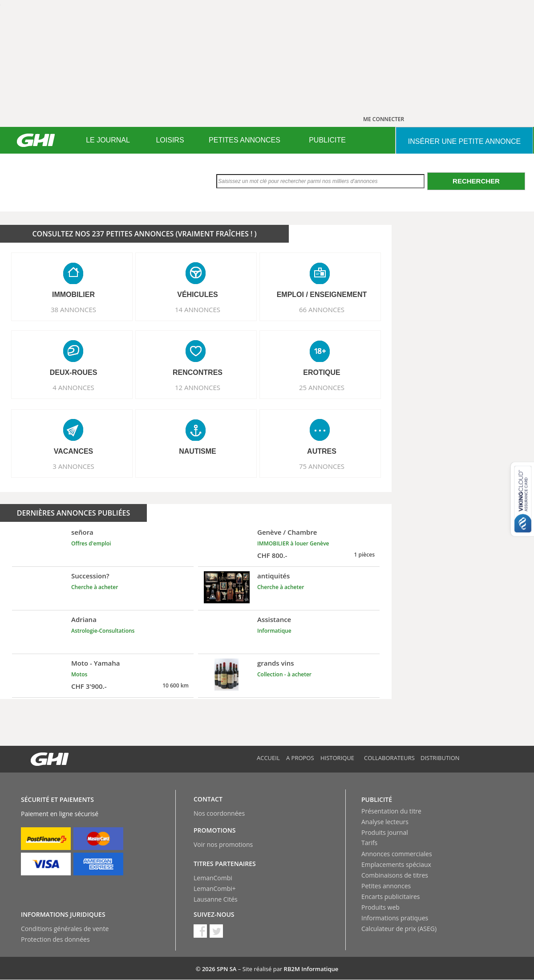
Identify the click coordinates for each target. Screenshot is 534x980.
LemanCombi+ (215, 889)
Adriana (84, 619)
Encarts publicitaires (390, 897)
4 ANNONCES (73, 387)
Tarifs (369, 843)
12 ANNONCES (198, 387)
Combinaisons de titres (395, 875)
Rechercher (476, 181)
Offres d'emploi (91, 543)
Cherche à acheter (95, 587)
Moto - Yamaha (96, 663)
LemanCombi (213, 878)
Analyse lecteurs (385, 822)
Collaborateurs (389, 758)
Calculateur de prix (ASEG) (399, 929)
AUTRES (322, 451)
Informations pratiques (395, 918)
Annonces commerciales (397, 854)
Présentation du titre (391, 811)
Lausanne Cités (216, 899)
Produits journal (385, 832)
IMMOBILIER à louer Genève (293, 543)
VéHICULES (198, 295)
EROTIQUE (322, 372)
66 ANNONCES (322, 309)
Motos (79, 674)
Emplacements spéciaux (396, 864)
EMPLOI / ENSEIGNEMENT (322, 295)
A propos (300, 758)
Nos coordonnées (219, 813)
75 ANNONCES (322, 466)
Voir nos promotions (223, 844)
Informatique (274, 631)
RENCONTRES (198, 372)
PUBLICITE (327, 140)
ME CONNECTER (384, 119)
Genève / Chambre (287, 532)
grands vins (276, 663)
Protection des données (55, 939)
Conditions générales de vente (65, 929)
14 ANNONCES (198, 309)
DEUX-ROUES (74, 372)
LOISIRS (170, 140)
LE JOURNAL (108, 140)
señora (82, 532)
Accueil (268, 758)
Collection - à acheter (284, 674)
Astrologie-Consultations (103, 631)
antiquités (273, 576)
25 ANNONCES (322, 387)
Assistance (274, 619)
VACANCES (74, 451)
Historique (337, 758)
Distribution (440, 758)
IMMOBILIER (73, 295)
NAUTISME (198, 451)
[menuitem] (108, 140)
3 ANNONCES (73, 466)
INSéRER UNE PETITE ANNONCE (464, 141)
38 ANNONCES (73, 309)
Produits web (380, 907)
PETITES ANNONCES (245, 140)
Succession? (90, 576)
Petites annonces (386, 886)
